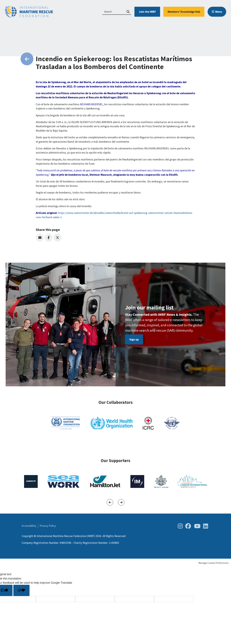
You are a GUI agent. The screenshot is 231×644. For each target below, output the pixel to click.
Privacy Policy (48, 526)
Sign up (134, 339)
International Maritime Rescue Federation (29, 12)
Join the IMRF (147, 12)
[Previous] (110, 502)
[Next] (121, 502)
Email (40, 238)
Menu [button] (219, 12)
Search (128, 12)
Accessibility (29, 526)
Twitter (57, 238)
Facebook (49, 238)
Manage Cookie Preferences (214, 563)
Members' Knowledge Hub (184, 12)
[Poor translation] (21, 590)
